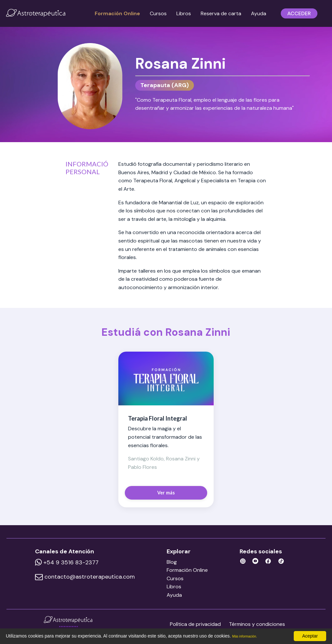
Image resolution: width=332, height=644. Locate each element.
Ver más (166, 493)
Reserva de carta (221, 13)
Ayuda (259, 13)
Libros (184, 13)
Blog (177, 562)
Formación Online (117, 13)
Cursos (158, 13)
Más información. (249, 636)
